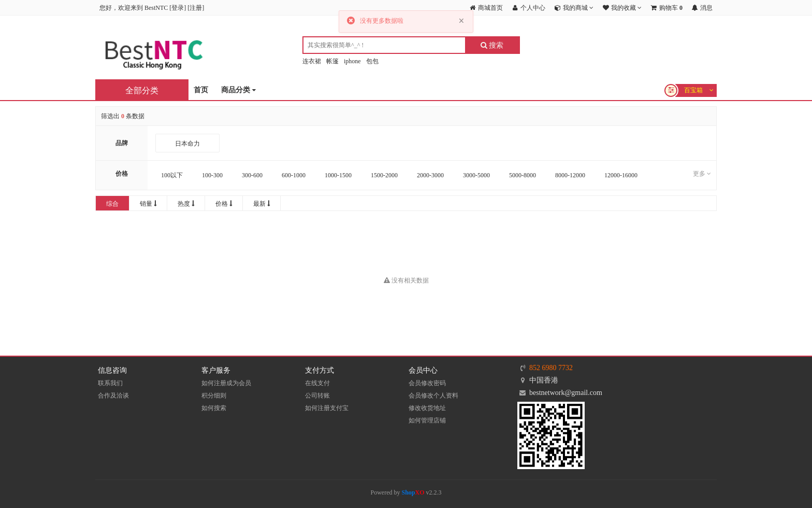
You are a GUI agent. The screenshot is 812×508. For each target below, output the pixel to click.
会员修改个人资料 (433, 396)
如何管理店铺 (427, 420)
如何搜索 (214, 408)
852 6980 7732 (551, 368)
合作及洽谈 (113, 396)
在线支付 (317, 383)
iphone (352, 61)
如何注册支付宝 (327, 408)
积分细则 (214, 396)
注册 (196, 8)
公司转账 (317, 396)
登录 (178, 8)
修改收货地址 (427, 408)
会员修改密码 (427, 383)
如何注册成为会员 (226, 383)
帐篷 (332, 61)
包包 (372, 61)
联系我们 (110, 383)
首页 (201, 90)
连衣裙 (312, 61)
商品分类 (238, 90)
